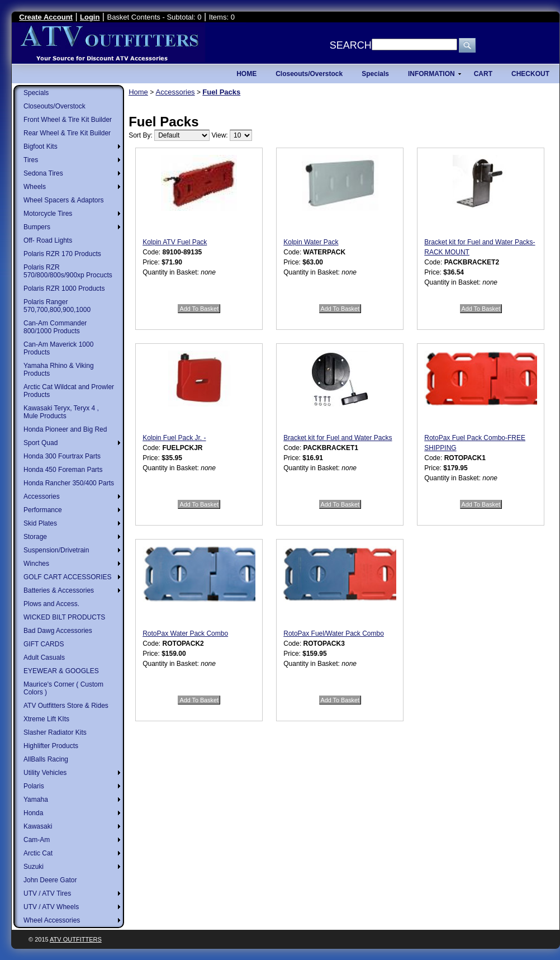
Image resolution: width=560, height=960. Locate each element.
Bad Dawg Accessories (58, 631)
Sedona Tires (43, 173)
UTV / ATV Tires (47, 893)
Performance (43, 510)
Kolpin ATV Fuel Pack (175, 242)
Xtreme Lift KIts (46, 719)
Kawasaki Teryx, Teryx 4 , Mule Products (61, 412)
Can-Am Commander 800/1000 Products (55, 327)
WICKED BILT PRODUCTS (64, 617)
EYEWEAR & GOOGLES (61, 671)
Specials (36, 93)
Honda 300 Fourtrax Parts (62, 456)
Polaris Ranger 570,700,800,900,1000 (57, 306)
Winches (36, 564)
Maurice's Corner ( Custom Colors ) (63, 688)
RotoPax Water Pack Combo (185, 633)
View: (220, 135)
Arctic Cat (38, 853)
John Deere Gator (50, 880)
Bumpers (37, 227)
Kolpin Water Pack (311, 242)
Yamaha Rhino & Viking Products (59, 370)
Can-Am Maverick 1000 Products (58, 348)
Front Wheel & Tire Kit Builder (68, 120)
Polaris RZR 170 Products (62, 254)
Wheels (35, 187)
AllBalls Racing (46, 759)
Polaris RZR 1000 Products (64, 289)
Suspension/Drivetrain (56, 550)
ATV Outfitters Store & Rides (66, 706)
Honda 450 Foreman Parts (63, 470)
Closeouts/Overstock (54, 106)
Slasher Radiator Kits (55, 732)
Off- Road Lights (48, 240)
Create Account (46, 17)
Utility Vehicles (45, 773)
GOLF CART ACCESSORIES (68, 577)
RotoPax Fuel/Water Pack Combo (334, 633)
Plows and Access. (51, 604)
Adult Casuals (44, 658)
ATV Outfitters (76, 939)
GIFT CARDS (44, 644)
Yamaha (36, 800)
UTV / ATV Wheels (51, 907)
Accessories (42, 496)
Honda (33, 813)
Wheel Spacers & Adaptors (63, 200)
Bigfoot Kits (41, 146)
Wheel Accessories (52, 920)
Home (138, 92)
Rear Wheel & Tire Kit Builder (67, 133)
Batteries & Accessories (59, 590)
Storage (35, 537)
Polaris (34, 786)
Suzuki (34, 867)
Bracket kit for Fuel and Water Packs (338, 438)
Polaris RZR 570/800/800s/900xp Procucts (68, 271)
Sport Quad (41, 443)
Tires (31, 160)
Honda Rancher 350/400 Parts (69, 483)
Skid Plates (40, 523)
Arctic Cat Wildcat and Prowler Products (69, 391)
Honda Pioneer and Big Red (65, 429)
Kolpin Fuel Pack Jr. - (174, 438)
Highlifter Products (51, 746)
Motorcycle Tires (48, 214)
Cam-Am (37, 840)
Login (90, 17)
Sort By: (141, 135)
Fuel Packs (221, 92)
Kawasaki (38, 826)
